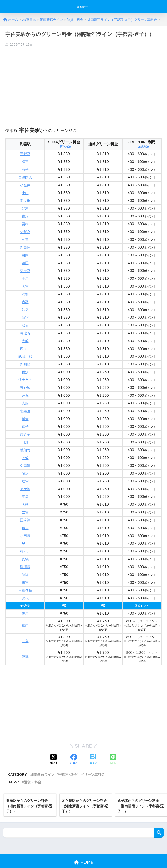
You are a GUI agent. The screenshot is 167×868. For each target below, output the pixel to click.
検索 (159, 820)
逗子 (25, 419)
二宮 (25, 502)
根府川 (25, 540)
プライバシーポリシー (83, 857)
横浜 (25, 366)
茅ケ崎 (25, 479)
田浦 (25, 434)
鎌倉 (25, 411)
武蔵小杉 (25, 351)
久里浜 (25, 457)
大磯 (25, 495)
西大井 (25, 343)
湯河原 (25, 555)
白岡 (25, 252)
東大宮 (25, 267)
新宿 (25, 313)
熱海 (25, 563)
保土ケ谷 (25, 373)
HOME (84, 849)
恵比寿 (25, 328)
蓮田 (25, 260)
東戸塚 (25, 381)
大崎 (25, 335)
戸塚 (25, 389)
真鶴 (25, 548)
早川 (25, 533)
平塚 (25, 487)
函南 (25, 612)
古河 (25, 214)
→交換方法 (142, 146)
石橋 (25, 169)
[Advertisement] (83, 83)
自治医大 (25, 176)
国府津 (25, 510)
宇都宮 (25, 154)
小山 (25, 192)
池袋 (25, 305)
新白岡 (25, 245)
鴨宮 (25, 517)
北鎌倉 (25, 404)
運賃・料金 (33, 769)
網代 (25, 586)
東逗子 (25, 426)
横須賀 (25, 442)
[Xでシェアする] (54, 747)
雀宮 (25, 161)
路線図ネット (84, 7)
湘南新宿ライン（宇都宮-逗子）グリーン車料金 (68, 762)
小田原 (25, 525)
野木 (25, 207)
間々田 (25, 199)
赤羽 (25, 298)
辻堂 (25, 472)
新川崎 (25, 358)
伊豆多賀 (25, 578)
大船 (25, 396)
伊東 (25, 601)
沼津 (25, 644)
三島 (25, 628)
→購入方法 (64, 146)
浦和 (25, 290)
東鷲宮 (25, 230)
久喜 (25, 237)
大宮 (25, 283)
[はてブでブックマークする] (93, 747)
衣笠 (25, 449)
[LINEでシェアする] (113, 747)
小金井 (25, 184)
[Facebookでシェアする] (74, 747)
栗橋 (25, 222)
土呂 (25, 275)
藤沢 (25, 464)
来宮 (25, 570)
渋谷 (25, 320)
